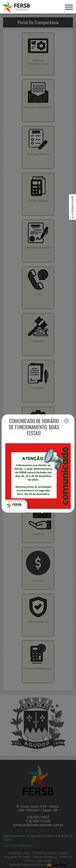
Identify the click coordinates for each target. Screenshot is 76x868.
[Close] (66, 421)
